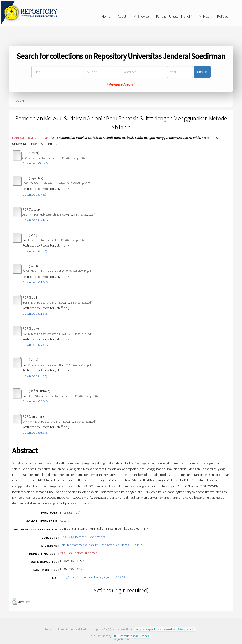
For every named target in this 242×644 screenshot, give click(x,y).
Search (202, 72)
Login (20, 101)
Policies (223, 16)
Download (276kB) (36, 345)
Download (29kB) (35, 251)
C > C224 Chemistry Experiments (82, 537)
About (122, 16)
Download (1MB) (34, 194)
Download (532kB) (36, 432)
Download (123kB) (36, 220)
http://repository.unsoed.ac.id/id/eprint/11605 (92, 577)
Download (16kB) (35, 376)
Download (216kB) (36, 282)
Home (106, 16)
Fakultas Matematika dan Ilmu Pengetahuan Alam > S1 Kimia (101, 545)
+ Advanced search (121, 84)
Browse (143, 16)
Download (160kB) (36, 401)
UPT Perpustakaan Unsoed (132, 636)
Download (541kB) (36, 163)
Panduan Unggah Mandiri (174, 16)
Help (206, 16)
